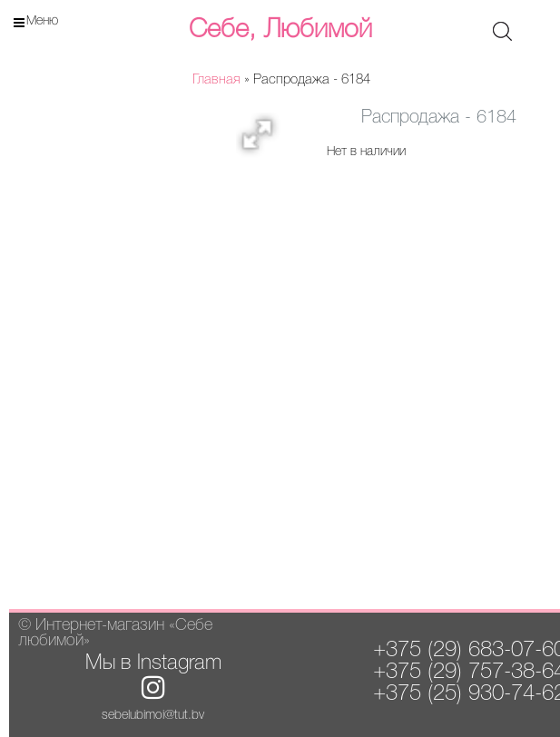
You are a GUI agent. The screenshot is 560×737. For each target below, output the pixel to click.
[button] (263, 140)
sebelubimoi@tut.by (153, 716)
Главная (216, 80)
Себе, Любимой (280, 30)
